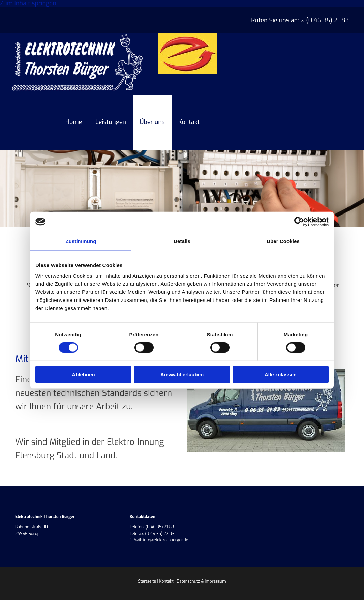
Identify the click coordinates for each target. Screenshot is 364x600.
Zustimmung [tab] (81, 241)
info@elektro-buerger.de (166, 540)
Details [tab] (182, 241)
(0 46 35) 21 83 (160, 527)
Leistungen (111, 122)
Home (74, 122)
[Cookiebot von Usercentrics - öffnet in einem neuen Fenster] (299, 222)
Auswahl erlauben (182, 375)
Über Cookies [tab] (283, 241)
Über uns (152, 122)
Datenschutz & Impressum (201, 581)
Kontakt (189, 122)
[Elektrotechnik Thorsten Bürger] (77, 91)
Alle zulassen (281, 375)
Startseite (147, 581)
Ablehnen (83, 375)
